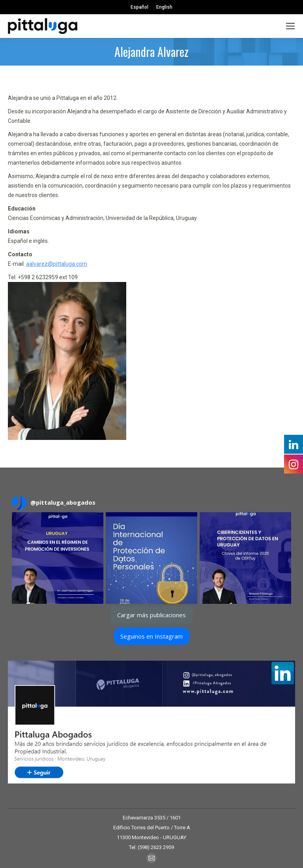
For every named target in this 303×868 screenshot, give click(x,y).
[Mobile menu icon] (290, 26)
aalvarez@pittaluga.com (57, 264)
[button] (58, 558)
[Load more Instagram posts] (152, 615)
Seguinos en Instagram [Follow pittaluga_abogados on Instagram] (151, 636)
